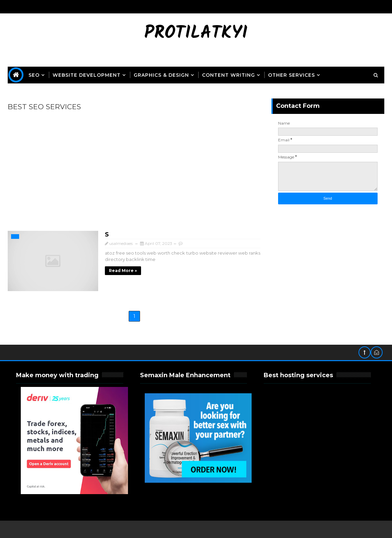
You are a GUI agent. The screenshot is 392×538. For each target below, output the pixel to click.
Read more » (123, 271)
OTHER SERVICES (291, 75)
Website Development (87, 75)
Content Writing (228, 75)
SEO (34, 75)
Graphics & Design (161, 75)
